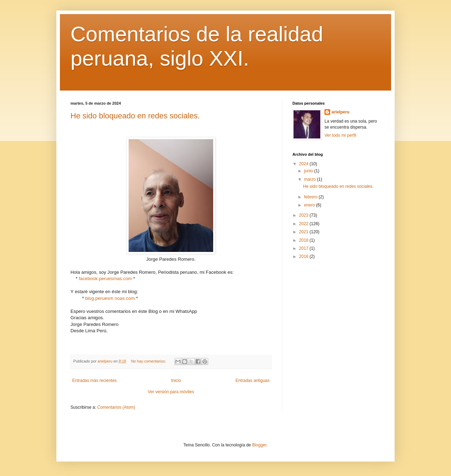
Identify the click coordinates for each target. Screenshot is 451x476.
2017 (304, 248)
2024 (304, 164)
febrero (311, 197)
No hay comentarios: (149, 361)
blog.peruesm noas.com (110, 298)
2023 (304, 215)
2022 (304, 224)
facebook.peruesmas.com (105, 279)
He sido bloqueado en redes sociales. (135, 116)
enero (310, 205)
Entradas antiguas (252, 381)
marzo (311, 179)
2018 (304, 240)
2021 (304, 232)
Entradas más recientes (94, 381)
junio (309, 171)
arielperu (341, 112)
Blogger (259, 445)
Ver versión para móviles (171, 392)
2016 (304, 256)
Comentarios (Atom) (116, 407)
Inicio (176, 381)
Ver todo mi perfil (340, 135)
